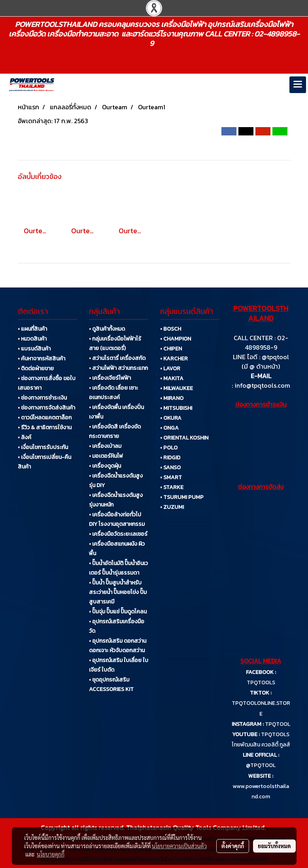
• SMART (171, 477)
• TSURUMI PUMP (182, 497)
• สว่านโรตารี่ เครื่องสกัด (117, 358)
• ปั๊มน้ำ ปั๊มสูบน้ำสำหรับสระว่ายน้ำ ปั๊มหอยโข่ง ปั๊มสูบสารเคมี (118, 592)
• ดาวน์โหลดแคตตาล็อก (45, 418)
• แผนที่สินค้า (32, 329)
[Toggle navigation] (298, 85)
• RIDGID (170, 458)
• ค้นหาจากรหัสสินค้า (42, 359)
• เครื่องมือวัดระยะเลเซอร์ (118, 534)
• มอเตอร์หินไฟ (106, 456)
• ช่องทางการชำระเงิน (42, 398)
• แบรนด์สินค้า (34, 349)
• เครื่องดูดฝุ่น (105, 466)
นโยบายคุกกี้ (51, 854)
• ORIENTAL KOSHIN (184, 438)
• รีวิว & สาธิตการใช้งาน (45, 427)
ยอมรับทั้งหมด (274, 846)
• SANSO (170, 467)
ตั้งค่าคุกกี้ (233, 846)
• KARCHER (174, 359)
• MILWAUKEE (177, 388)
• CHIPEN (171, 349)
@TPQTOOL (261, 765)
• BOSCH (171, 329)
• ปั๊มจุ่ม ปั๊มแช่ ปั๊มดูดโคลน (118, 612)
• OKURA (171, 418)
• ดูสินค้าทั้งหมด (107, 329)
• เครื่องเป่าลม (105, 446)
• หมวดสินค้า (32, 339)
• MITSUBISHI (176, 408)
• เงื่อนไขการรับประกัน (43, 447)
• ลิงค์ (25, 437)
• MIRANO (172, 398)
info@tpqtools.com (262, 385)
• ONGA (169, 428)
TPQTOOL (278, 724)
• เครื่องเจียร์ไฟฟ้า (110, 378)
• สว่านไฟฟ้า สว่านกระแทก (118, 368)
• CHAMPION (176, 339)
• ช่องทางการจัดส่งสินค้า (46, 408)
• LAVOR (170, 368)
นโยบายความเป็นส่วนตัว (179, 846)
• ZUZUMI (172, 507)
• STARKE (172, 487)
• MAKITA (172, 378)
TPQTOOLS (261, 682)
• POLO (169, 448)
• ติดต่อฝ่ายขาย (36, 368)
